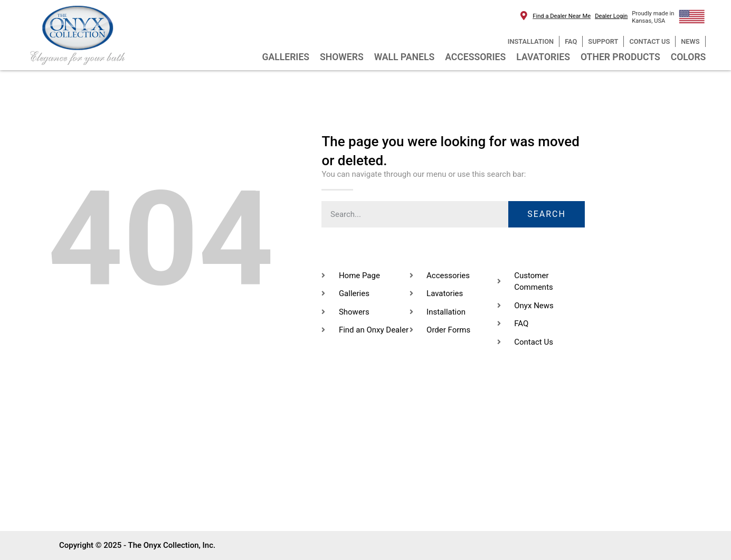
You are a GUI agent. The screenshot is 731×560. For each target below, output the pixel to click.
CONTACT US (649, 41)
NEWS (690, 41)
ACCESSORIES (475, 57)
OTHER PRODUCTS (620, 57)
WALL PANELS (405, 57)
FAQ (571, 41)
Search (547, 214)
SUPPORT (603, 41)
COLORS (689, 57)
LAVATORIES (543, 57)
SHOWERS (342, 57)
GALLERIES (286, 57)
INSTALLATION (531, 41)
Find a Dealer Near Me (562, 16)
